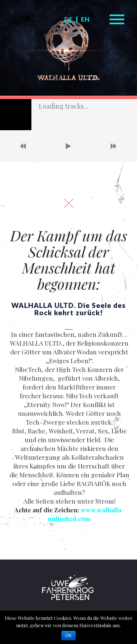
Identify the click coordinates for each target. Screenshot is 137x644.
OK (68, 636)
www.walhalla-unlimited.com (86, 378)
